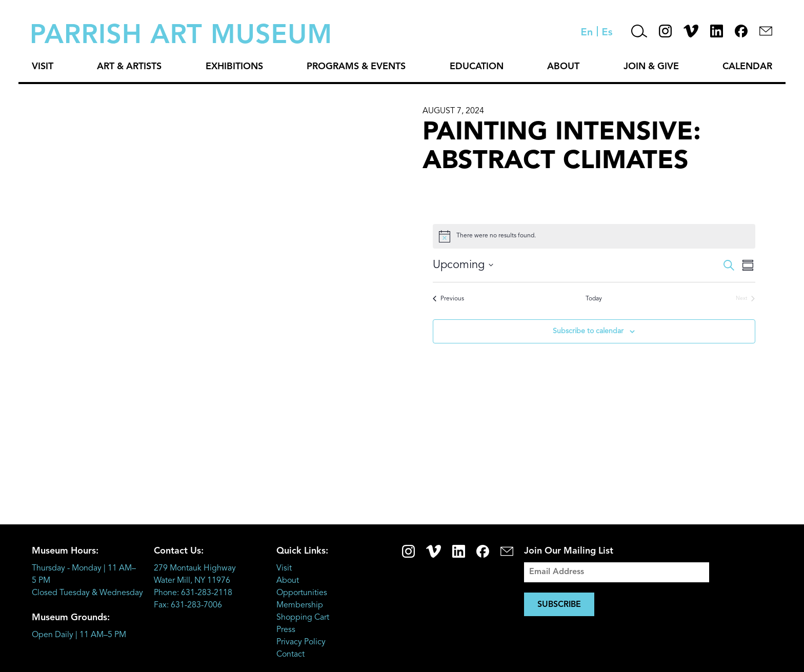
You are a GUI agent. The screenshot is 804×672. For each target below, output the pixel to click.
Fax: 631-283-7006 (188, 605)
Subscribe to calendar (588, 331)
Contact (290, 655)
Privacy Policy (301, 642)
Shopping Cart (303, 618)
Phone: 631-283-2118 (193, 593)
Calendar (747, 67)
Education (477, 67)
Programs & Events (356, 67)
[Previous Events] (448, 299)
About (563, 67)
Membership (300, 605)
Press (286, 630)
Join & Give (651, 67)
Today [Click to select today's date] (594, 299)
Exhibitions (234, 67)
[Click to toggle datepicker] (463, 265)
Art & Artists (129, 67)
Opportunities (302, 593)
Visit (43, 67)
